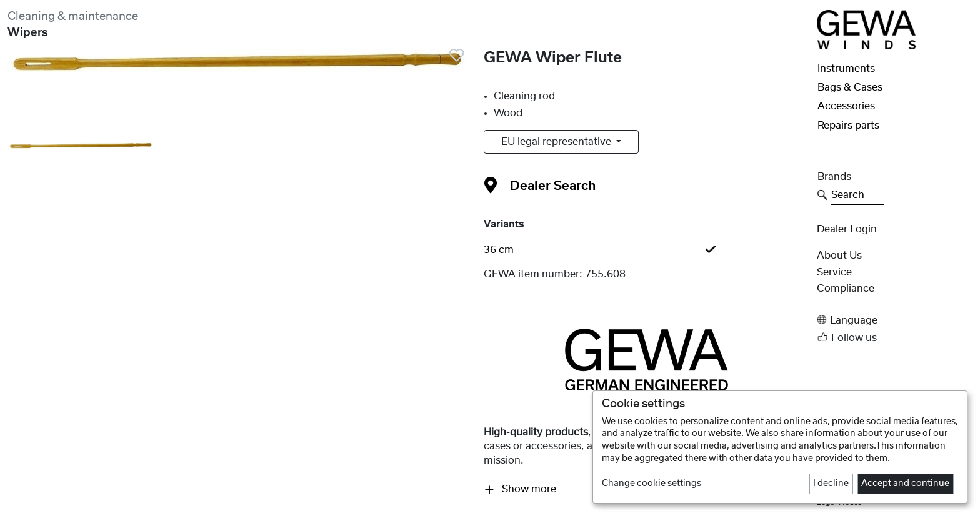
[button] (895, 320)
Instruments (846, 69)
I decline (831, 484)
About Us (839, 256)
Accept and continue (905, 484)
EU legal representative (557, 142)
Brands (834, 177)
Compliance (846, 289)
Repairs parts (848, 126)
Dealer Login (847, 229)
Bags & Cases (850, 87)
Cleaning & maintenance (73, 17)
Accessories (846, 106)
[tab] (646, 250)
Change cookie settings (652, 484)
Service (834, 272)
